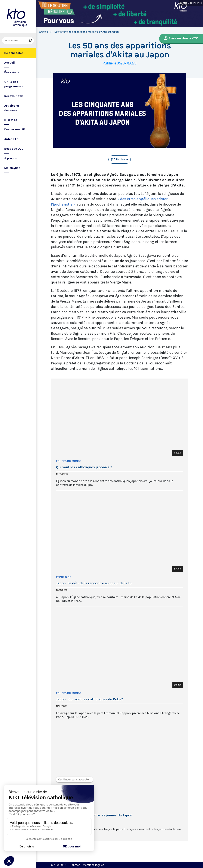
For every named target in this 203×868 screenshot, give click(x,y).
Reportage (64, 577)
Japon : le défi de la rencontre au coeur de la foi (94, 583)
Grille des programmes (14, 84)
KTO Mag (11, 120)
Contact (75, 865)
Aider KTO (11, 139)
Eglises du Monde (69, 461)
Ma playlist (12, 168)
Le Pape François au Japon (75, 809)
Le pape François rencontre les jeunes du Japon (94, 815)
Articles (44, 32)
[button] (120, 160)
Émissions (12, 72)
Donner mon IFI (15, 129)
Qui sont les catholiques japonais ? (84, 467)
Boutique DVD (14, 149)
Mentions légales (94, 865)
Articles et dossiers (12, 108)
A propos (11, 158)
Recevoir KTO (14, 96)
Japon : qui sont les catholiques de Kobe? (90, 699)
